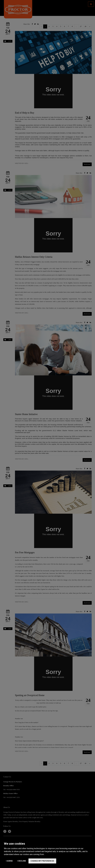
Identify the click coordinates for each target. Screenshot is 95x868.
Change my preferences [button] (42, 861)
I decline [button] (22, 861)
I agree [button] (9, 861)
